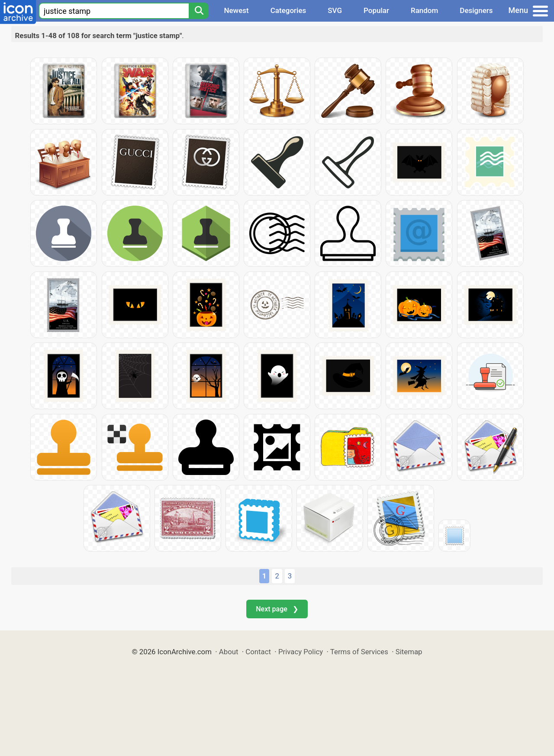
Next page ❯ (277, 609)
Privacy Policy (301, 652)
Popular (376, 10)
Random (424, 10)
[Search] (199, 11)
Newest (236, 10)
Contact (258, 652)
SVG (335, 10)
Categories (288, 10)
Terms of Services (359, 652)
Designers (476, 10)
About (229, 652)
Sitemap (409, 652)
